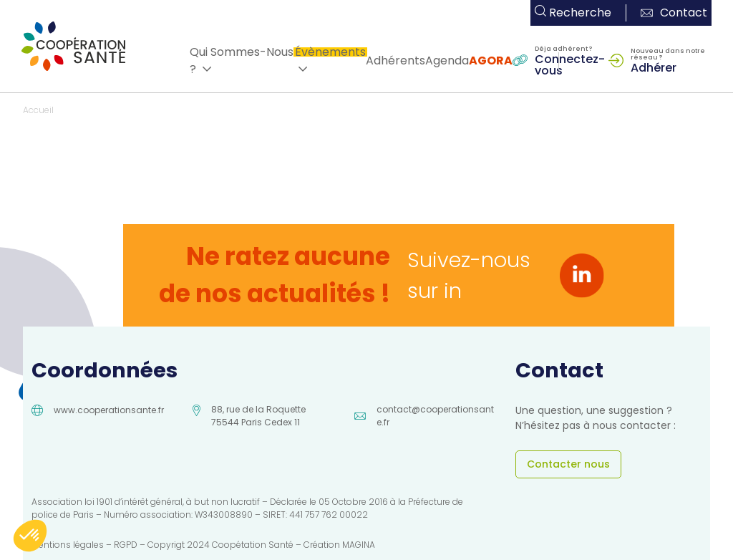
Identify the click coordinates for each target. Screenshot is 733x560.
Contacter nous (568, 464)
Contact (674, 13)
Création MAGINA (339, 545)
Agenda (447, 61)
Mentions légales (68, 545)
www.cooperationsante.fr (109, 410)
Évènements (330, 52)
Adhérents (395, 61)
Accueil (38, 110)
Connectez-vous (570, 64)
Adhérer (654, 67)
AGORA (491, 61)
